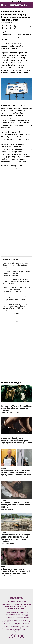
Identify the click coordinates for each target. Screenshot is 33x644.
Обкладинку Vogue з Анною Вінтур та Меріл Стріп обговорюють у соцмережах (16, 408)
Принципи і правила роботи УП (16, 609)
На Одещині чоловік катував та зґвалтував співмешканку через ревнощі (15, 505)
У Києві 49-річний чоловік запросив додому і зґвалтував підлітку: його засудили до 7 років (16, 440)
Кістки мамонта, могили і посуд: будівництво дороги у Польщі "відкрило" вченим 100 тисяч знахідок (15, 307)
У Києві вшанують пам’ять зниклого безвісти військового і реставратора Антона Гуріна (16, 290)
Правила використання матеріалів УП (17, 607)
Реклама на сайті (7, 604)
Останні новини (10, 260)
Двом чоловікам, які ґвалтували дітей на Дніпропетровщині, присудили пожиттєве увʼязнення (15, 298)
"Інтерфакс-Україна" (23, 625)
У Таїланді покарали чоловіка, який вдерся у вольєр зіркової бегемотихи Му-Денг (16, 273)
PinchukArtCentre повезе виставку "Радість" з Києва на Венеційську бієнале (16, 265)
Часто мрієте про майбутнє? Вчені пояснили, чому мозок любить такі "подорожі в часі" (16, 281)
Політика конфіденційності (22, 604)
